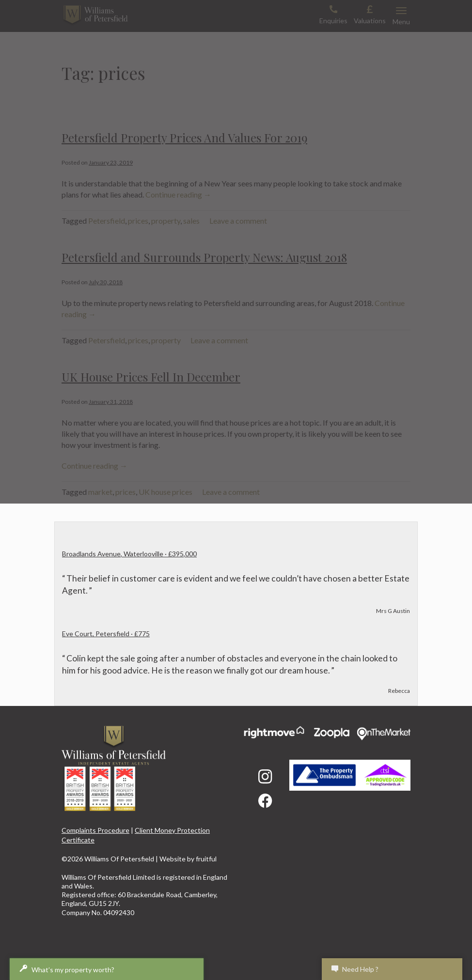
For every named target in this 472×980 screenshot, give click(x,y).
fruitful (206, 859)
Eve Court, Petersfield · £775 (106, 634)
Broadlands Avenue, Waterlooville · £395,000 (129, 554)
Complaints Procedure (95, 830)
